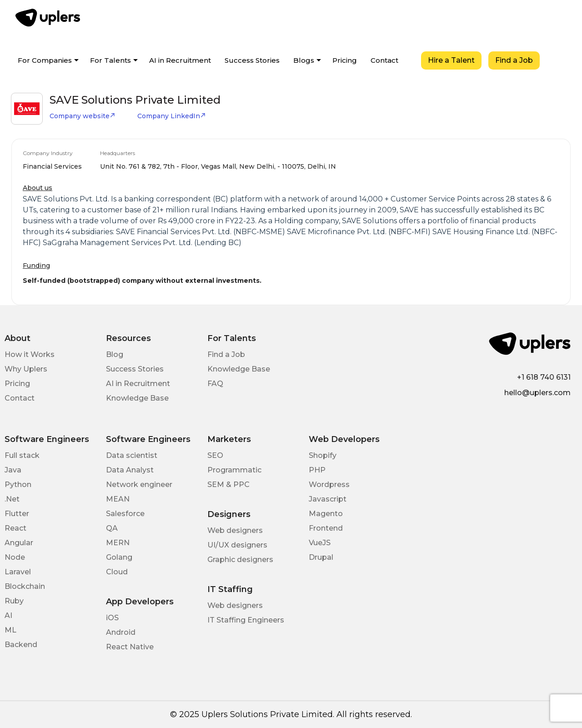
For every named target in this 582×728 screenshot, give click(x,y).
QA (112, 528)
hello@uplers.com (537, 393)
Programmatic (234, 470)
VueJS (320, 543)
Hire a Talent (451, 60)
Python (18, 484)
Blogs (304, 60)
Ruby (14, 601)
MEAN (118, 499)
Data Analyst (130, 470)
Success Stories (252, 60)
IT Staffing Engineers (246, 620)
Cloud (117, 572)
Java (13, 470)
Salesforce (125, 514)
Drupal (321, 557)
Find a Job (514, 60)
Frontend (326, 528)
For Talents (110, 60)
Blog (115, 354)
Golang (119, 557)
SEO (215, 455)
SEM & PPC (228, 484)
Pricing (345, 60)
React (15, 528)
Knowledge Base (137, 398)
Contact (384, 60)
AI (8, 615)
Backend (21, 645)
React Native (130, 647)
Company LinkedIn (172, 116)
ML (10, 630)
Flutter (17, 514)
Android (121, 632)
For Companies (45, 60)
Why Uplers (26, 369)
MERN (118, 543)
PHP (317, 470)
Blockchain (25, 586)
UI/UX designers (237, 545)
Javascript (328, 499)
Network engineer (139, 484)
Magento (326, 514)
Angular (19, 543)
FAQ (215, 384)
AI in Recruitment (180, 60)
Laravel (18, 572)
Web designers (235, 530)
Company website (83, 116)
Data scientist (132, 455)
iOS (112, 618)
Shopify (323, 455)
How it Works (30, 354)
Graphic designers (240, 560)
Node (15, 557)
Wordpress (329, 484)
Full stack (22, 455)
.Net (12, 499)
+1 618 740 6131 (544, 377)
